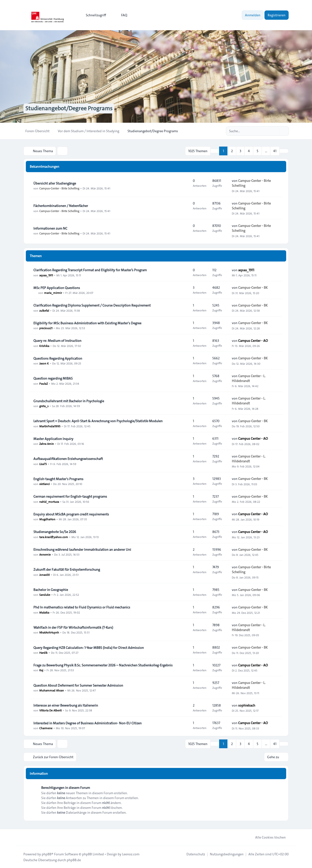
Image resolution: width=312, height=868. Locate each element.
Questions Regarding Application (58, 358)
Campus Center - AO (253, 341)
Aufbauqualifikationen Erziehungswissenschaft (68, 459)
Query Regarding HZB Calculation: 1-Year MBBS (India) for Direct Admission (89, 648)
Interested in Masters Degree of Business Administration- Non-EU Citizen (88, 723)
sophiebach (247, 705)
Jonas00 (44, 574)
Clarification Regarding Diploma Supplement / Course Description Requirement (92, 305)
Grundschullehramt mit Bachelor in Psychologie (69, 401)
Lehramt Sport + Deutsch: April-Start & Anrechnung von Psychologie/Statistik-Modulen (98, 421)
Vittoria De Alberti (50, 710)
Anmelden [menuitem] (253, 15)
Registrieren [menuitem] (277, 15)
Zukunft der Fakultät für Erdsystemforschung (67, 569)
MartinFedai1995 (50, 426)
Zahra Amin (47, 444)
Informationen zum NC (50, 228)
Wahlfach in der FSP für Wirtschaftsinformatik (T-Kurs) (73, 627)
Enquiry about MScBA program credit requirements (71, 514)
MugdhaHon (47, 519)
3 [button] (240, 151)
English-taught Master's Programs (58, 479)
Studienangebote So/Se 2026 (55, 532)
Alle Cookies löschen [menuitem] (267, 837)
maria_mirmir (53, 293)
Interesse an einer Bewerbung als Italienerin (66, 705)
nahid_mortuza (49, 501)
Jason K (44, 363)
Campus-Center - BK (253, 288)
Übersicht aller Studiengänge (55, 183)
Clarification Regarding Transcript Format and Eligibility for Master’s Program (90, 270)
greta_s (44, 406)
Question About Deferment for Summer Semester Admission (78, 685)
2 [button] (232, 151)
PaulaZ (44, 383)
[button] (284, 151)
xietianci (44, 484)
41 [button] (275, 151)
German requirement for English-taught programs (70, 496)
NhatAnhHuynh (49, 632)
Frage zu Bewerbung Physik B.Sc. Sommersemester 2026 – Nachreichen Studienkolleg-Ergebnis (103, 665)
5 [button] (258, 151)
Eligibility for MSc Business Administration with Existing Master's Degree (87, 323)
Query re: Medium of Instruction (57, 341)
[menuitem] (94, 15)
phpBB (47, 854)
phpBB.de (74, 860)
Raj (41, 670)
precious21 (46, 328)
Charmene (46, 728)
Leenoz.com (131, 854)
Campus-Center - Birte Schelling (59, 188)
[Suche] (275, 131)
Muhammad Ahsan (52, 690)
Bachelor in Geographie (51, 590)
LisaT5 (43, 464)
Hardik (43, 653)
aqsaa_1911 (46, 275)
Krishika (44, 345)
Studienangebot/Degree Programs (69, 109)
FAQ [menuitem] (121, 15)
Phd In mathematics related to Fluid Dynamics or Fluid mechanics (82, 607)
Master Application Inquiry (53, 439)
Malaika (44, 612)
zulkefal (44, 310)
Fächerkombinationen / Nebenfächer (61, 206)
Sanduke (45, 595)
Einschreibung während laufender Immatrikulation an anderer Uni (82, 550)
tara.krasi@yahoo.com (54, 537)
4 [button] (249, 151)
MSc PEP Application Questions (57, 288)
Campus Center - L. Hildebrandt (249, 378)
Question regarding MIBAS (53, 378)
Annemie (45, 554)
